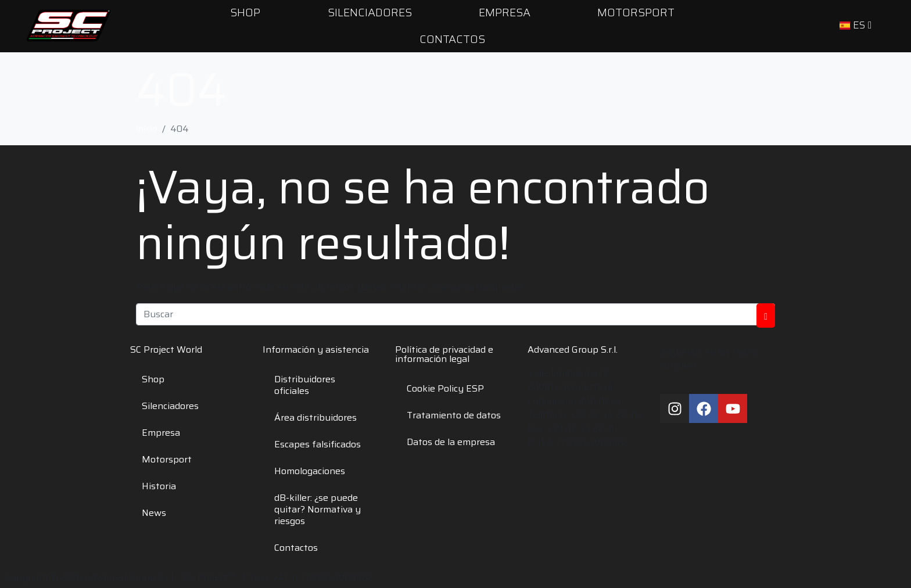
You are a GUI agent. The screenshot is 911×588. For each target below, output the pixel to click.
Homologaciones (310, 471)
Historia (159, 486)
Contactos (452, 39)
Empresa (161, 433)
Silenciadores (170, 406)
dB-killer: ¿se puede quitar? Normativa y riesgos (318, 509)
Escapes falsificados (318, 444)
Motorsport (167, 459)
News (154, 513)
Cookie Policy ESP (445, 388)
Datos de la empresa (451, 442)
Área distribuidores (315, 417)
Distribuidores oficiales (305, 385)
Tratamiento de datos (454, 415)
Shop (153, 379)
